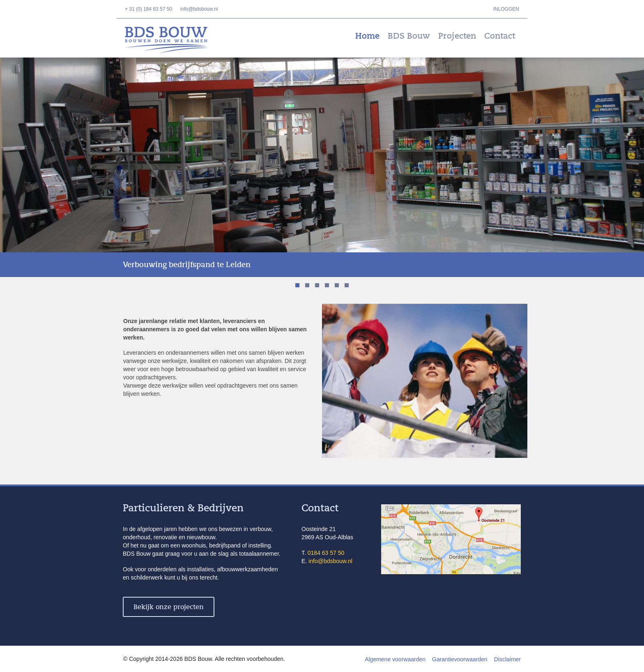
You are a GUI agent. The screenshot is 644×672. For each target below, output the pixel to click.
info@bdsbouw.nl (199, 9)
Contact (500, 36)
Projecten (457, 36)
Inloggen (506, 9)
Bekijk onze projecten (169, 607)
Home (367, 36)
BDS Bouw (172, 40)
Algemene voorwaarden (395, 659)
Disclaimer (507, 659)
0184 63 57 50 (326, 553)
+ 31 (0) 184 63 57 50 (148, 9)
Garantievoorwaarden (460, 659)
